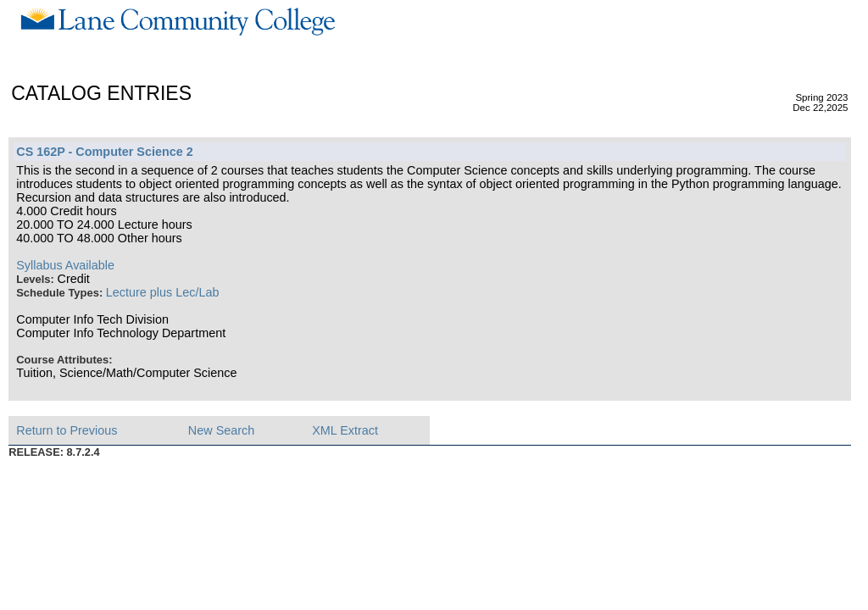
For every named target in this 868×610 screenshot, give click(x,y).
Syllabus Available (65, 265)
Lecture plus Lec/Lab (163, 292)
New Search (221, 430)
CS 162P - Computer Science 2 (104, 152)
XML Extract (345, 430)
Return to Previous (67, 430)
